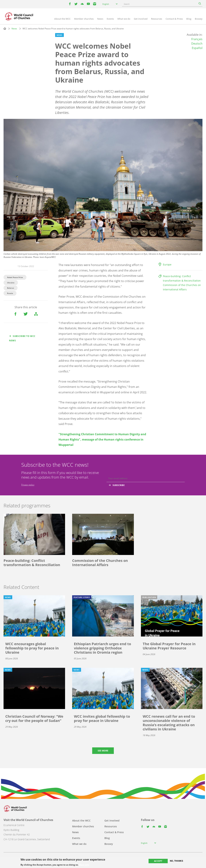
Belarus (11, 288)
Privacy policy (28, 485)
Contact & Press (174, 19)
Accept (158, 861)
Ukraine (11, 283)
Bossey (199, 19)
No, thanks (176, 861)
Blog (189, 19)
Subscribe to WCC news (22, 338)
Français (197, 39)
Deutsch (197, 44)
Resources (157, 19)
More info (84, 865)
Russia (10, 293)
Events (110, 19)
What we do (124, 19)
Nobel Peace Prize (15, 277)
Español (197, 48)
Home (5, 28)
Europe (167, 264)
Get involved (141, 19)
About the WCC (62, 19)
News (100, 19)
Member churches (84, 19)
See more (103, 751)
